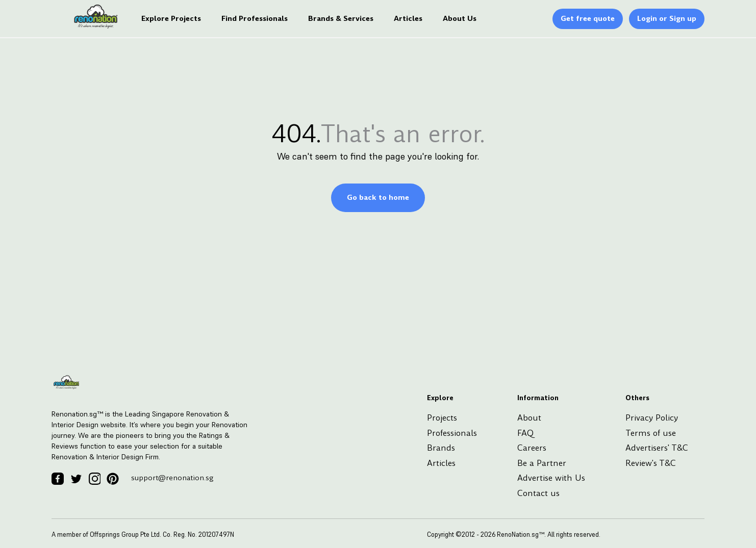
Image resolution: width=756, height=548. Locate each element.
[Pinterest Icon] (113, 479)
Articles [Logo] (408, 19)
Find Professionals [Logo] (255, 19)
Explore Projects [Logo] (171, 19)
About (529, 418)
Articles (441, 463)
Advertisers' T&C (657, 448)
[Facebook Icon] (58, 479)
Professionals (452, 433)
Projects (442, 418)
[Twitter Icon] (76, 479)
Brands (441, 448)
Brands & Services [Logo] (341, 19)
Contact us (538, 493)
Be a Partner (542, 463)
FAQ (525, 433)
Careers (532, 448)
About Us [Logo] (460, 19)
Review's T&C (651, 463)
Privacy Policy (652, 418)
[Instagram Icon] (94, 479)
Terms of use (651, 433)
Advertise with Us (551, 478)
